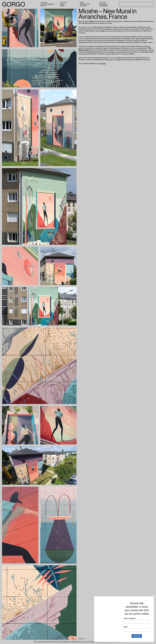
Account (83, 6)
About (82, 3)
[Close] (154, 597)
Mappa (63, 6)
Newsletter (85, 4)
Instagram (104, 6)
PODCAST (64, 3)
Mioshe (92, 21)
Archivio (44, 3)
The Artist (102, 64)
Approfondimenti (47, 4)
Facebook (103, 4)
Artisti (43, 6)
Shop (62, 4)
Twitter (103, 3)
